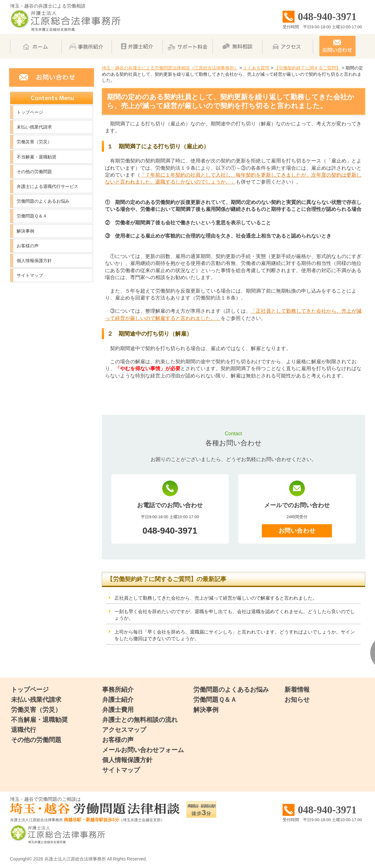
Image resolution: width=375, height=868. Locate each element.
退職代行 (24, 730)
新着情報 (297, 689)
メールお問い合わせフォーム (143, 750)
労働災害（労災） (34, 142)
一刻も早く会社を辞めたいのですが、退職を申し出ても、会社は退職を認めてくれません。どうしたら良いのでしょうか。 (235, 615)
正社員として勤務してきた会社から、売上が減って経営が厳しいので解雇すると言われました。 (216, 598)
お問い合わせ (297, 531)
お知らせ (297, 700)
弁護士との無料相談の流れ (140, 720)
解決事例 (25, 231)
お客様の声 (28, 246)
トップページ (30, 112)
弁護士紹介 (118, 700)
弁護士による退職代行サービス (47, 186)
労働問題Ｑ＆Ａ (32, 216)
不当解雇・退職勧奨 (36, 157)
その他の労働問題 (34, 172)
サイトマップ (30, 275)
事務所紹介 (118, 689)
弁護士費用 (118, 710)
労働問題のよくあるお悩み (43, 201)
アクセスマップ (124, 730)
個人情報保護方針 (34, 261)
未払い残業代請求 (34, 127)
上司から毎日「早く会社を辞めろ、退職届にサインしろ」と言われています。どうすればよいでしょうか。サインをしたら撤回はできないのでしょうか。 (235, 635)
